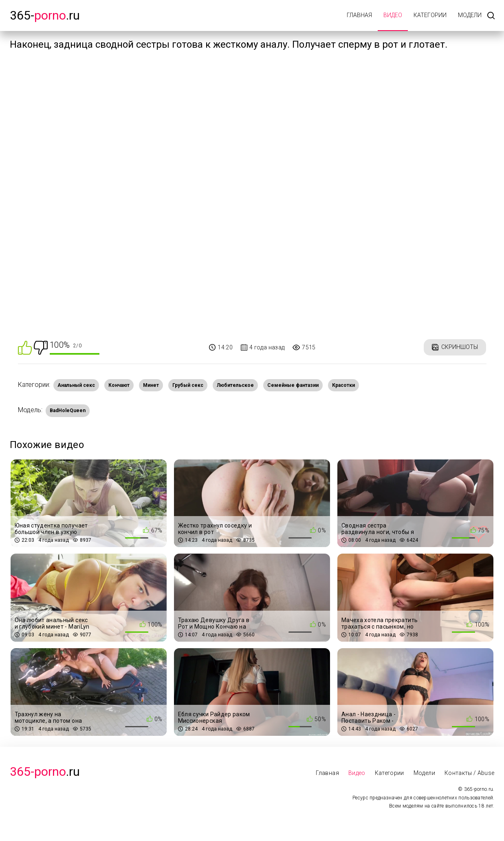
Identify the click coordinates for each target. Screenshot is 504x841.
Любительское (235, 385)
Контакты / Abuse (470, 773)
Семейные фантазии (293, 385)
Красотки (343, 385)
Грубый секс (188, 385)
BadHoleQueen (68, 411)
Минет (151, 385)
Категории (430, 15)
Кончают (119, 385)
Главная (359, 15)
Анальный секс (76, 385)
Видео (393, 15)
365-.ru (45, 15)
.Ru (45, 771)
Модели (470, 15)
